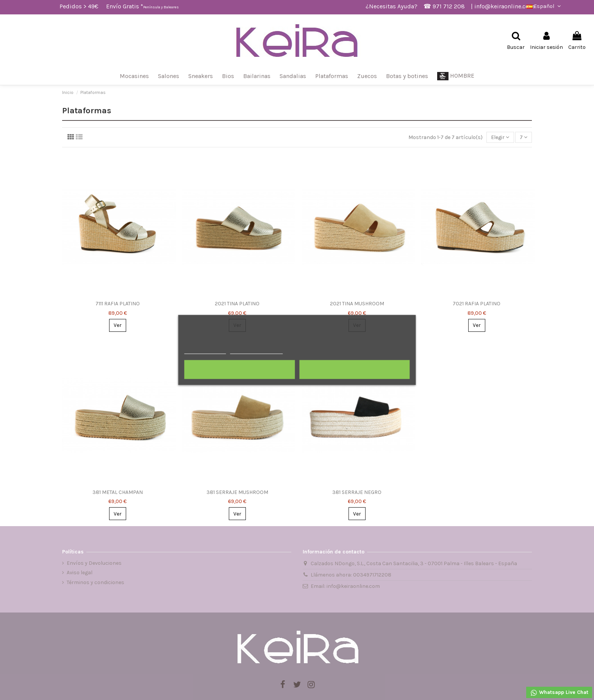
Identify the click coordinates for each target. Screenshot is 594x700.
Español (544, 6)
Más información (205, 351)
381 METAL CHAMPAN (118, 492)
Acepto (355, 370)
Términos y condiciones (95, 582)
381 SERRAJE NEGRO (357, 492)
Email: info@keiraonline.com (345, 586)
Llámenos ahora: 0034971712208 (351, 575)
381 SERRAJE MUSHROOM (237, 492)
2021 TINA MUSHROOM (357, 304)
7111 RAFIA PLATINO (118, 304)
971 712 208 (449, 6)
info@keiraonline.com (504, 6)
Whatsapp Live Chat (559, 693)
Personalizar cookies (256, 351)
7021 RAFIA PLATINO (477, 304)
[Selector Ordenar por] (500, 137)
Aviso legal (80, 573)
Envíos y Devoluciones (94, 563)
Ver (118, 325)
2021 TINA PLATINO (237, 304)
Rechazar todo (240, 370)
